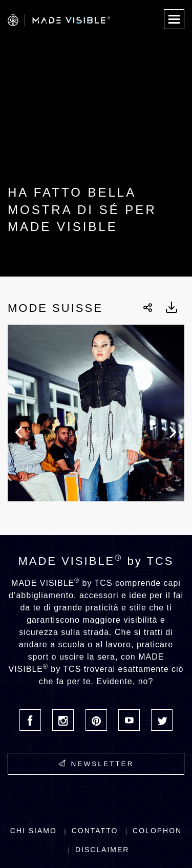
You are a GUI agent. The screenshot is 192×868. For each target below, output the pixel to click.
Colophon (157, 831)
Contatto (95, 831)
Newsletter (96, 764)
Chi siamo (34, 831)
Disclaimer (102, 850)
